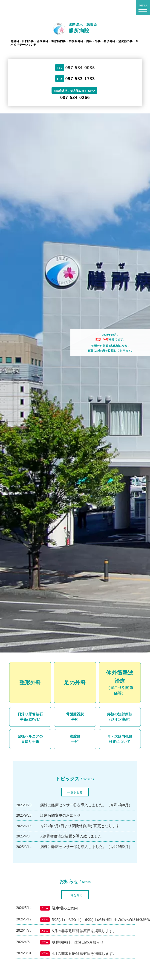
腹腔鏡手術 (75, 739)
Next (144, 383)
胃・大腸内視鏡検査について (120, 739)
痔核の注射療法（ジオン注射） (120, 717)
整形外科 (30, 683)
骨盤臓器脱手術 (75, 717)
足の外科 (75, 683)
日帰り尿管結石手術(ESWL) (30, 717)
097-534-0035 (80, 67)
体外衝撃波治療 (120, 683)
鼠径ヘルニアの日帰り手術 (30, 739)
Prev (6, 383)
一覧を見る (75, 792)
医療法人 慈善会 (83, 28)
